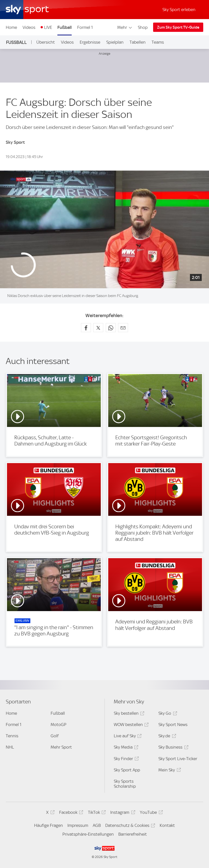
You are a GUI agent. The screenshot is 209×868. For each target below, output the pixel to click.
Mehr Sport (61, 747)
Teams (158, 42)
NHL (10, 747)
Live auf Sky (127, 737)
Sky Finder (126, 759)
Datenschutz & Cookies (129, 826)
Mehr (125, 27)
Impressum (78, 825)
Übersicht (46, 42)
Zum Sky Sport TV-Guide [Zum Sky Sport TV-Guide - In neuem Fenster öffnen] (178, 27)
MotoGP (59, 725)
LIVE (48, 27)
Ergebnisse (90, 42)
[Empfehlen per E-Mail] (123, 328)
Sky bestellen (128, 714)
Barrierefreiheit (133, 834)
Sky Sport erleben (179, 10)
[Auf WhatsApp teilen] (111, 328)
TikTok (96, 813)
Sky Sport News (173, 725)
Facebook (70, 813)
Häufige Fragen (48, 825)
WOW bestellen (130, 725)
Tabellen (138, 42)
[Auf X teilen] (98, 328)
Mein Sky (169, 771)
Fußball (65, 27)
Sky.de (166, 737)
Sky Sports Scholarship (125, 784)
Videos (29, 27)
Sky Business (173, 748)
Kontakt (167, 825)
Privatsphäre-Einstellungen (88, 834)
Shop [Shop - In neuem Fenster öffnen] (143, 27)
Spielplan (115, 42)
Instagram (122, 813)
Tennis (12, 736)
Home (11, 27)
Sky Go (167, 714)
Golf (55, 736)
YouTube (150, 813)
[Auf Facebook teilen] (86, 328)
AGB (97, 825)
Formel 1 (85, 27)
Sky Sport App (127, 770)
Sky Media (125, 748)
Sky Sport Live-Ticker (178, 759)
